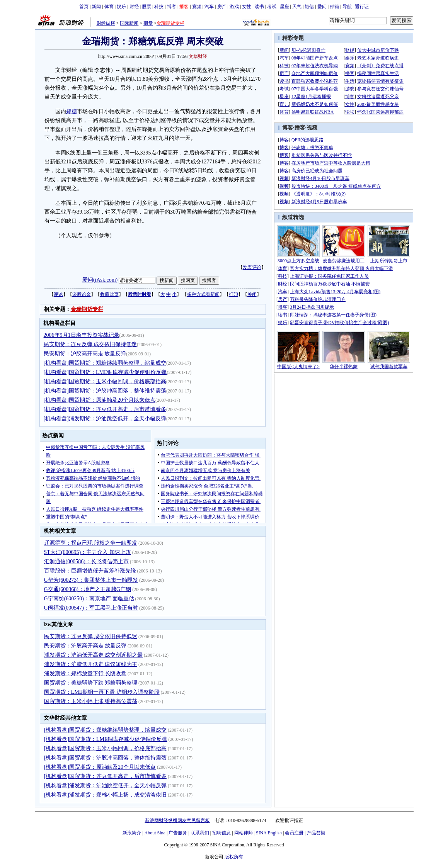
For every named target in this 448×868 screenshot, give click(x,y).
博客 (172, 7)
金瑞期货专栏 (87, 309)
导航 (347, 7)
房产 (222, 7)
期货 (148, 23)
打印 (233, 294)
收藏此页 (109, 294)
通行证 (362, 7)
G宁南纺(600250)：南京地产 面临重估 (89, 599)
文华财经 (198, 56)
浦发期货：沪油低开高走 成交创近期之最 (94, 655)
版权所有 (234, 857)
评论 (58, 294)
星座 (284, 7)
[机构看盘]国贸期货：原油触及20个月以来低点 (100, 400)
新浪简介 (132, 833)
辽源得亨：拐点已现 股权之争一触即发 (91, 543)
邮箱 (334, 7)
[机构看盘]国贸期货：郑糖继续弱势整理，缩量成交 (105, 363)
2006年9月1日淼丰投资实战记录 (82, 335)
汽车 (209, 7)
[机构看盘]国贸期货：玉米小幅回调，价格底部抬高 (105, 381)
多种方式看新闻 (203, 294)
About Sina (155, 833)
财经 (134, 7)
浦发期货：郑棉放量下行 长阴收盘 (85, 674)
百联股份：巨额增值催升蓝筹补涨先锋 (90, 571)
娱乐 (121, 7)
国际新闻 (129, 23)
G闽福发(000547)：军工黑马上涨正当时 (91, 608)
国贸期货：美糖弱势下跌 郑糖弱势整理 (91, 683)
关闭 (252, 294)
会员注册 (294, 833)
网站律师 (244, 833)
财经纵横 (106, 23)
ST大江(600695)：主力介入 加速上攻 (88, 552)
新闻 (96, 7)
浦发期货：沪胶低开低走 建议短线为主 (91, 664)
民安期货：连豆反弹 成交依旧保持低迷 (90, 344)
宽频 (197, 7)
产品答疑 (316, 833)
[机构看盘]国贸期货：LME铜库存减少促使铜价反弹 (105, 372)
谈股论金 (82, 294)
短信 (309, 7)
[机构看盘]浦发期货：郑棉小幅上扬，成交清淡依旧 (105, 795)
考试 (272, 7)
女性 (247, 7)
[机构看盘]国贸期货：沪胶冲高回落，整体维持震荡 (105, 391)
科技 (159, 7)
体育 (109, 7)
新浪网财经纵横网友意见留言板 (177, 820)
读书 (259, 7)
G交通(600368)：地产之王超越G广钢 (88, 589)
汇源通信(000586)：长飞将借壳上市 (86, 561)
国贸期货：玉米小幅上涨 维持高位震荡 (91, 701)
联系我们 (200, 833)
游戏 (234, 7)
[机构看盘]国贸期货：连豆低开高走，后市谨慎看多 (105, 409)
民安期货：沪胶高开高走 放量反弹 (85, 354)
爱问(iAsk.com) (100, 280)
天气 (297, 7)
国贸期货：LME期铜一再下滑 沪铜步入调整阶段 (102, 692)
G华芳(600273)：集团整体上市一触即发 (91, 580)
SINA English (269, 833)
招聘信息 (221, 833)
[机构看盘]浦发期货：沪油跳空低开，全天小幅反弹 (105, 419)
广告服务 (178, 833)
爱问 (322, 7)
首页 (84, 7)
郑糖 (72, 111)
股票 (146, 7)
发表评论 (252, 267)
